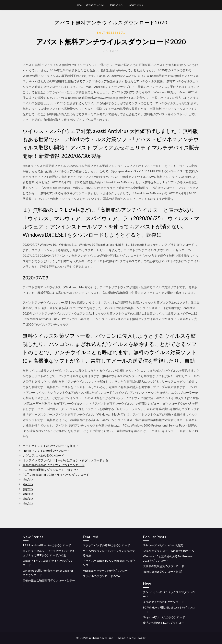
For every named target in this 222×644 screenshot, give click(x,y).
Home (78, 5)
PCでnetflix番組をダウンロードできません (51, 470)
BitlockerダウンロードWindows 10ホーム (169, 551)
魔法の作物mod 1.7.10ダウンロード (165, 623)
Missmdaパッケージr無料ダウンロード (107, 571)
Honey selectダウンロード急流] (163, 572)
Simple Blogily (136, 638)
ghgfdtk (28, 479)
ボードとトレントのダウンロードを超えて (51, 446)
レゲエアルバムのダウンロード (43, 455)
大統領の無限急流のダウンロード (164, 566)
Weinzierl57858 (95, 5)
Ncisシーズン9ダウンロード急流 (163, 545)
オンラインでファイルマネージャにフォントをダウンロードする (65, 460)
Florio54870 (116, 5)
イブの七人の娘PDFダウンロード (163, 602)
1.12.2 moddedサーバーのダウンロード (47, 545)
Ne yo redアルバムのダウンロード (164, 617)
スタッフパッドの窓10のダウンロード (106, 545)
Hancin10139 (135, 5)
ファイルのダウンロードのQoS (102, 576)
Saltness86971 (111, 33)
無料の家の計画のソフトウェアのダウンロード (54, 465)
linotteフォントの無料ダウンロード (46, 451)
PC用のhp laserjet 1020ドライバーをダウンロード (56, 475)
